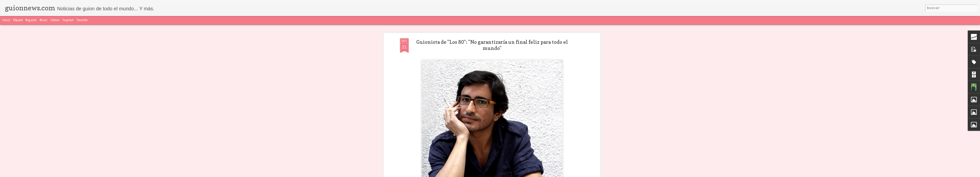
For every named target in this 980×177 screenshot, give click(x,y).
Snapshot (68, 20)
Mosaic (44, 20)
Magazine (31, 20)
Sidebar (55, 20)
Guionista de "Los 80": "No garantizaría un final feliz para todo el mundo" (492, 45)
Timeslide (82, 20)
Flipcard (18, 20)
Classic (6, 20)
